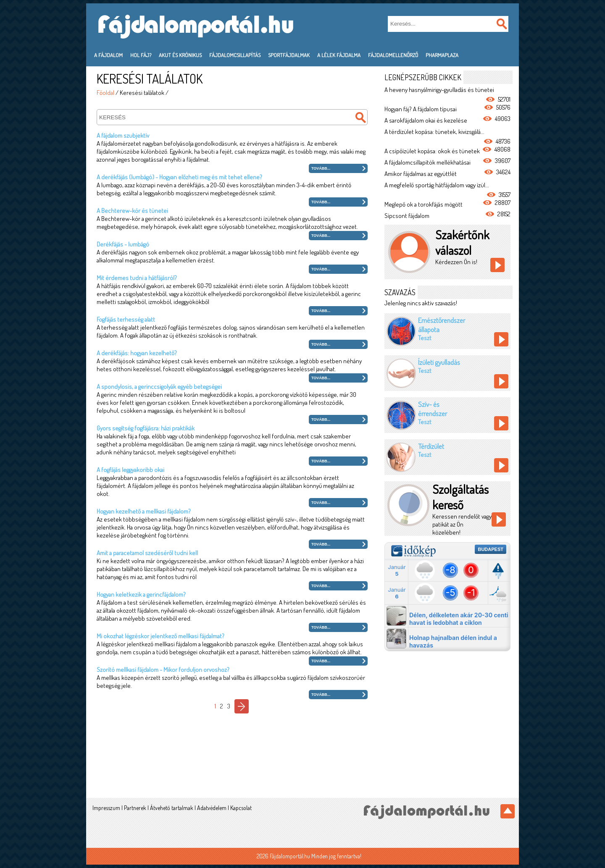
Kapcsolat (241, 808)
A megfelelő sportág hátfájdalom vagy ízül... (437, 185)
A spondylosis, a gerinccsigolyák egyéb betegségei (159, 387)
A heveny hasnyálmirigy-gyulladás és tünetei (439, 90)
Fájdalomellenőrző (393, 55)
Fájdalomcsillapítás (235, 55)
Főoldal (105, 93)
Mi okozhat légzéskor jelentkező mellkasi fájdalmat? (160, 636)
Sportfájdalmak (289, 55)
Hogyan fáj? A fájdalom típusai (421, 109)
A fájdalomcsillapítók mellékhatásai (427, 162)
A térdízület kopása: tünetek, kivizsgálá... (434, 132)
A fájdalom (108, 55)
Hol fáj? (141, 55)
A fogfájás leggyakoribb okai (130, 470)
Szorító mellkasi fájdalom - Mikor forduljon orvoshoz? (163, 670)
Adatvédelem (212, 808)
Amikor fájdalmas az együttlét (421, 174)
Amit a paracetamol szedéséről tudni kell (147, 553)
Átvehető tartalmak (172, 808)
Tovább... (321, 168)
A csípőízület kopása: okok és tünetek (432, 151)
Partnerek (135, 808)
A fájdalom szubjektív (123, 135)
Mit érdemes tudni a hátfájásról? (137, 278)
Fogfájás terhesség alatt (126, 319)
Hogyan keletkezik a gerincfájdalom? (141, 594)
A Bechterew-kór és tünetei (132, 211)
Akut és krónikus (180, 55)
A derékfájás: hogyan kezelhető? (137, 353)
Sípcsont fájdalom (407, 216)
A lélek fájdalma (339, 55)
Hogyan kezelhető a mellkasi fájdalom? (144, 511)
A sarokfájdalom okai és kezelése (426, 120)
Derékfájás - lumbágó (123, 244)
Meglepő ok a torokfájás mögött (423, 204)
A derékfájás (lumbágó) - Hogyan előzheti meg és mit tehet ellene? (179, 177)
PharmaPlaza (442, 55)
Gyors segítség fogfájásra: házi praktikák (146, 428)
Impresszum (106, 808)
